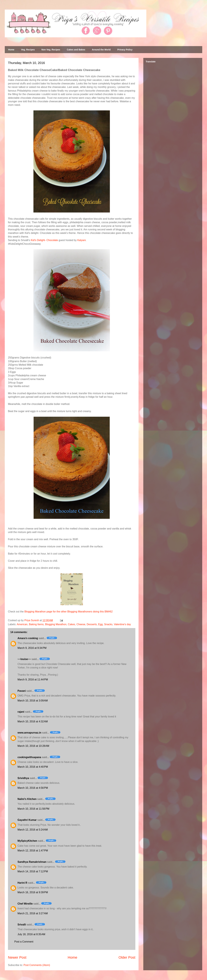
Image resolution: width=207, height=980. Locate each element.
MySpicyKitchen (27, 841)
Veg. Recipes (28, 50)
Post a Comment (24, 942)
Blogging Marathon (56, 624)
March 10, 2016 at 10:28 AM (33, 746)
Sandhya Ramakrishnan (32, 862)
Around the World (101, 50)
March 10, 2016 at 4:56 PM (33, 788)
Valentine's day (122, 624)
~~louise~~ (24, 659)
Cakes (71, 624)
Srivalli (22, 925)
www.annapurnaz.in (29, 733)
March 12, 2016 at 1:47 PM (33, 851)
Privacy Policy (125, 50)
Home (11, 50)
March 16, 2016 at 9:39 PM (33, 892)
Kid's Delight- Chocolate (44, 240)
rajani (21, 712)
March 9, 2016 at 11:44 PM (33, 680)
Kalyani (82, 240)
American (22, 624)
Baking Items (36, 624)
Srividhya (23, 778)
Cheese (81, 624)
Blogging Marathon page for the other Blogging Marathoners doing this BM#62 (68, 612)
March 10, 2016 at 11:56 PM (33, 809)
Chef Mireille (25, 904)
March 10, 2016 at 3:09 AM (33, 701)
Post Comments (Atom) (37, 965)
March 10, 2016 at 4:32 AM (33, 721)
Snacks (108, 624)
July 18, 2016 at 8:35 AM (31, 934)
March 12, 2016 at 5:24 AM (33, 830)
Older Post (127, 957)
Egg (100, 624)
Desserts (92, 624)
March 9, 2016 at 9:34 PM (32, 648)
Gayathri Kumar (27, 820)
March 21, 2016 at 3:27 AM (33, 913)
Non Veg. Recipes (51, 50)
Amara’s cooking (28, 638)
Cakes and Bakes (76, 50)
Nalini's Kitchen (27, 799)
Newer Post (17, 957)
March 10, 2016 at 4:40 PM (33, 767)
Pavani (22, 691)
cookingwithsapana (29, 757)
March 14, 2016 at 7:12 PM (33, 871)
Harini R (22, 883)
